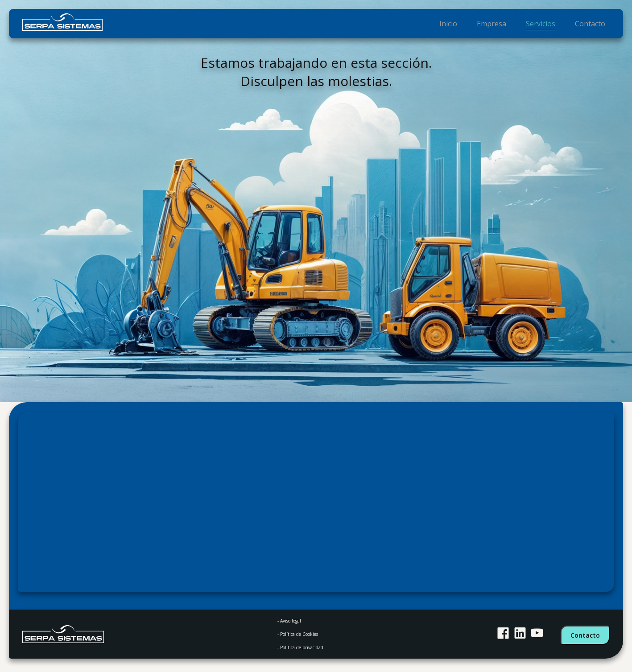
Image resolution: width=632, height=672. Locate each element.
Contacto (591, 25)
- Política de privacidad (300, 647)
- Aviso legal (289, 621)
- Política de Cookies (298, 634)
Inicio (456, 25)
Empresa (497, 25)
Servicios (544, 25)
